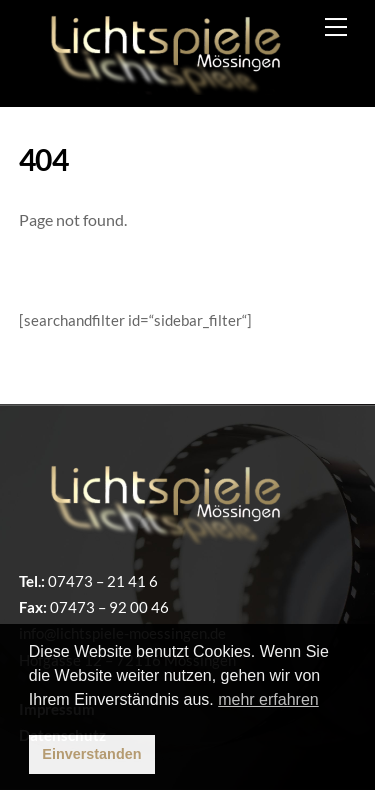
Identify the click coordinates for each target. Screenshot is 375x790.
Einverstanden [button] (91, 754)
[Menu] (336, 27)
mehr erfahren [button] (268, 699)
